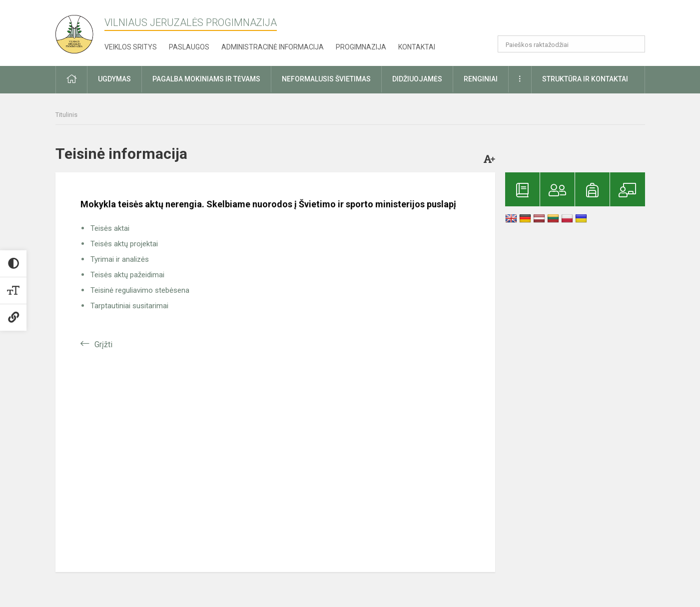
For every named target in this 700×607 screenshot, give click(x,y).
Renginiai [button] (481, 79)
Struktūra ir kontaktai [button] (585, 79)
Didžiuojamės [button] (417, 79)
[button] (577, 21)
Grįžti (103, 344)
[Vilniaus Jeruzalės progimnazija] (78, 31)
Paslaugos (189, 47)
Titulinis (66, 115)
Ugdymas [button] (114, 79)
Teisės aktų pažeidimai (127, 275)
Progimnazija (361, 47)
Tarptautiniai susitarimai (129, 306)
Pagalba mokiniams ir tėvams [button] (206, 79)
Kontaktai (417, 47)
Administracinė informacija (273, 47)
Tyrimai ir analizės (120, 259)
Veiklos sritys (131, 47)
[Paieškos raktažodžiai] (571, 44)
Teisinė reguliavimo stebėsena (140, 290)
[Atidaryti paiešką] (634, 44)
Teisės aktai (110, 228)
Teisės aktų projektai (124, 244)
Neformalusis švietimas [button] (326, 79)
